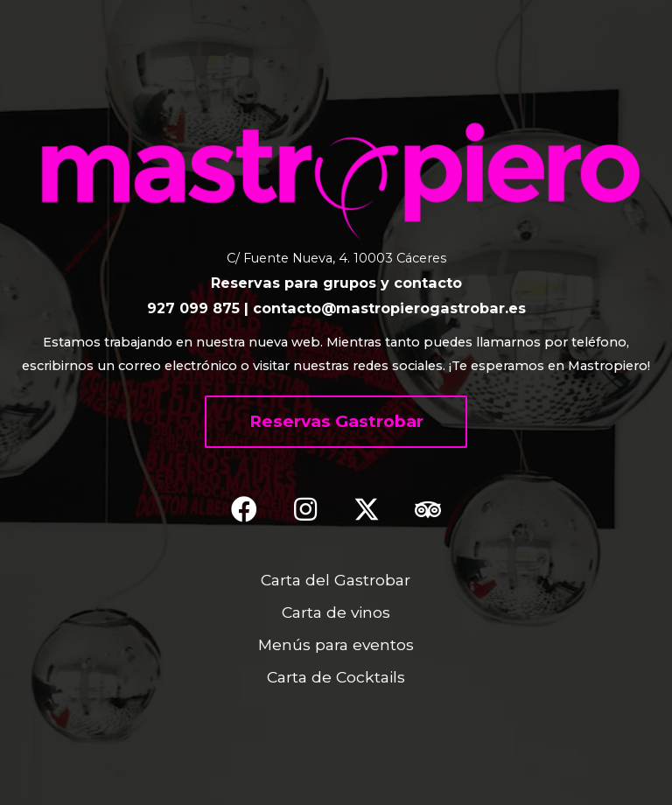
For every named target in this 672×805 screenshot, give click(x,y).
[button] (336, 422)
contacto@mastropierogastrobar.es (389, 308)
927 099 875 (193, 308)
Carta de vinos (336, 612)
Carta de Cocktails (336, 677)
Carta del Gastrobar (336, 580)
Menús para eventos (336, 644)
